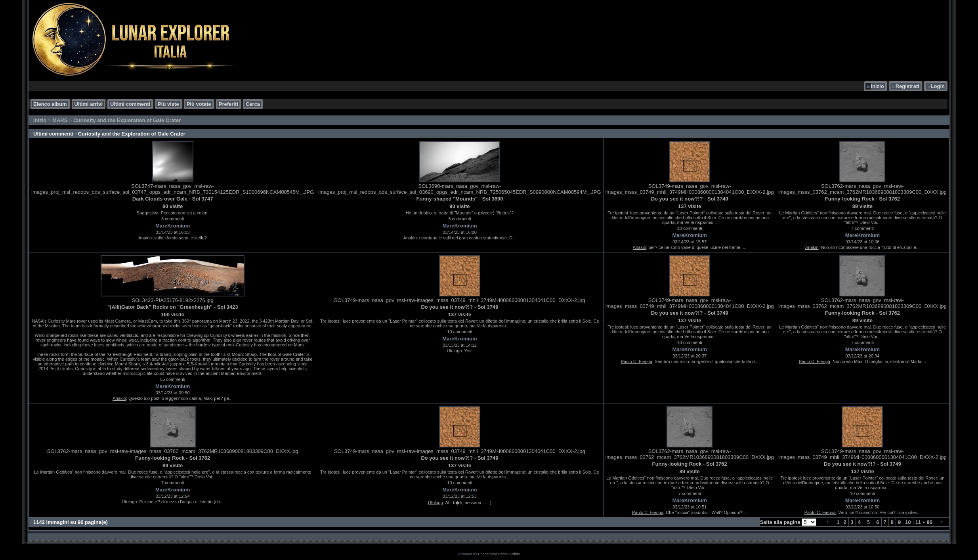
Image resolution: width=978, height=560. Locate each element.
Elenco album (50, 104)
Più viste (168, 104)
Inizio (877, 86)
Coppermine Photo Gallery (499, 554)
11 (918, 522)
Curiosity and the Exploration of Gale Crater (127, 120)
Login (938, 86)
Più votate (199, 104)
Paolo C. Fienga (637, 361)
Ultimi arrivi (89, 104)
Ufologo (454, 351)
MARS (60, 120)
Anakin (145, 238)
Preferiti (228, 104)
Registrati (907, 86)
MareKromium (173, 226)
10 (908, 522)
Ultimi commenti (130, 104)
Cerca (253, 104)
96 (930, 522)
